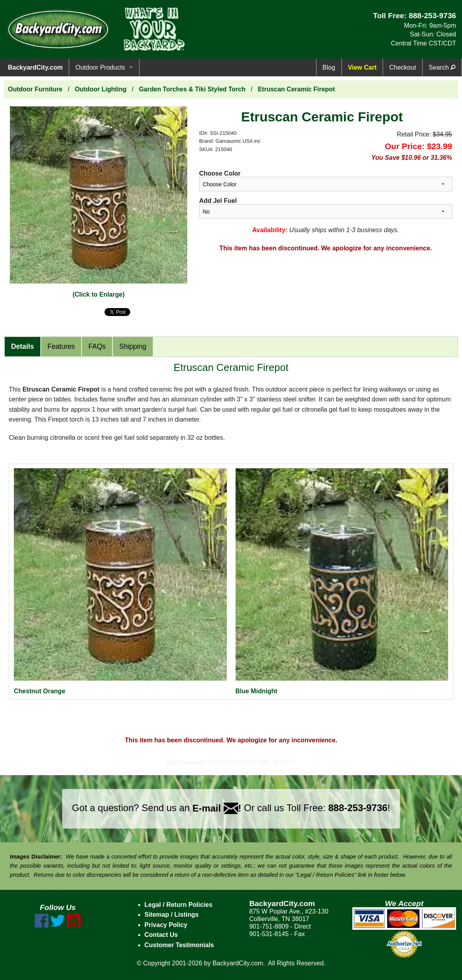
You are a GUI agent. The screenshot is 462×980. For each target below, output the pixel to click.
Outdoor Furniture (35, 89)
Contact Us (161, 935)
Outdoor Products (100, 67)
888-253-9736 (432, 16)
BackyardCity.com (35, 67)
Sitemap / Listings (172, 915)
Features (61, 346)
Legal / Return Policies (179, 905)
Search (442, 67)
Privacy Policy (166, 925)
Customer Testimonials (179, 945)
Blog (329, 67)
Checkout (403, 67)
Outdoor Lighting (101, 89)
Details (23, 346)
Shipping (133, 346)
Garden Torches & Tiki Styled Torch (192, 89)
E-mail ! (217, 808)
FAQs (97, 346)
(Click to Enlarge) (99, 294)
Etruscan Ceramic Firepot (296, 89)
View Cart (362, 67)
